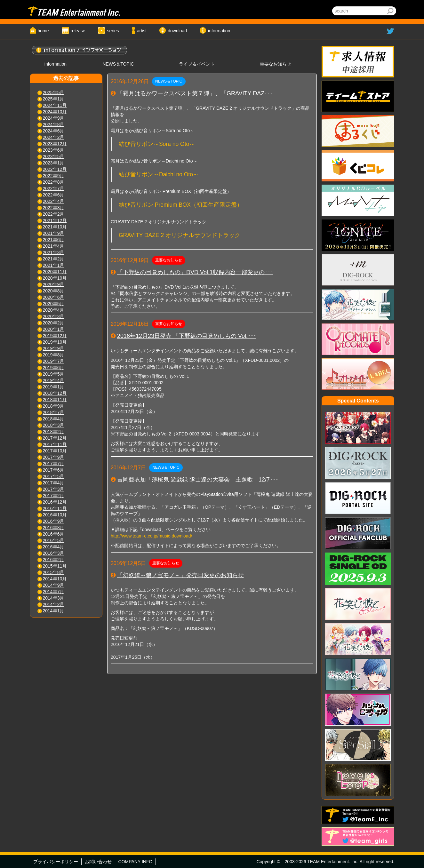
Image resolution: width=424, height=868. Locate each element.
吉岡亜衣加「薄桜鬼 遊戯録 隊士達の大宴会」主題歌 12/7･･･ (198, 480)
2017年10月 (55, 451)
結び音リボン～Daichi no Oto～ (159, 174)
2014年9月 (54, 585)
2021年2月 (54, 259)
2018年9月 (54, 406)
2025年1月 (54, 99)
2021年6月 (54, 240)
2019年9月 (54, 348)
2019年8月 (54, 355)
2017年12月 (55, 438)
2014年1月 (54, 611)
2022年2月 (54, 214)
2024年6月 (54, 131)
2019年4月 (54, 380)
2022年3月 (54, 208)
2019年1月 (54, 387)
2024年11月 (55, 105)
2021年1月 (54, 265)
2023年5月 (54, 156)
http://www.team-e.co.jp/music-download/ (151, 536)
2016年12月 (55, 502)
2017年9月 (54, 457)
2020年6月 (54, 297)
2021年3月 (54, 252)
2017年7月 (54, 464)
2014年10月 (55, 579)
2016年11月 (55, 508)
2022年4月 (54, 201)
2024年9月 (54, 118)
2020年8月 (54, 291)
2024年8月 (54, 124)
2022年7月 (54, 188)
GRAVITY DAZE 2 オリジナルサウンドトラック (180, 235)
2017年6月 (54, 470)
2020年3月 (54, 316)
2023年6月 (54, 150)
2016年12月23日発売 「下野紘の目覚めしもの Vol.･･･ (187, 336)
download (177, 31)
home (43, 31)
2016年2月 (54, 560)
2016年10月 (55, 515)
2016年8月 (54, 528)
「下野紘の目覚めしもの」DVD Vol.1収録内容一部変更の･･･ (195, 272)
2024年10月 (55, 112)
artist (142, 31)
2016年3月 (54, 553)
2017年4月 (54, 483)
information (219, 31)
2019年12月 (55, 336)
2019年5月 (54, 374)
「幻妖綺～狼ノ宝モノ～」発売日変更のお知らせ (180, 575)
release (78, 31)
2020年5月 (54, 304)
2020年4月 (54, 310)
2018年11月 (55, 400)
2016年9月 (54, 521)
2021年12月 (55, 220)
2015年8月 (54, 572)
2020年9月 (54, 284)
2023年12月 (55, 144)
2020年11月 (55, 272)
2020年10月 (55, 278)
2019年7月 (54, 361)
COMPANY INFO (136, 862)
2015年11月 (55, 566)
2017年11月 (55, 444)
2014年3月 (54, 598)
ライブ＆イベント (197, 64)
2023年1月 (54, 163)
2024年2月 (54, 137)
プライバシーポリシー (56, 862)
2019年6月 (54, 368)
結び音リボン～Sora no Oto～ (157, 144)
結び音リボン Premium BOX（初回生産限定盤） (181, 205)
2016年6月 (54, 534)
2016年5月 (54, 540)
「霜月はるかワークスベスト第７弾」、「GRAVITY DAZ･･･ (195, 93)
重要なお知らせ (276, 64)
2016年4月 (54, 547)
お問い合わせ (98, 862)
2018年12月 (55, 393)
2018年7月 (54, 412)
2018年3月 (54, 425)
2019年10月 (55, 342)
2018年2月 (54, 432)
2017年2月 (54, 496)
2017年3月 (54, 489)
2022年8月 (54, 182)
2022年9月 (54, 176)
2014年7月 (54, 592)
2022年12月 (55, 169)
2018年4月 (54, 419)
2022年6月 (54, 195)
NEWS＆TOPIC (118, 64)
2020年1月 (54, 329)
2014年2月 (54, 604)
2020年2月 (54, 323)
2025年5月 (54, 92)
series (113, 31)
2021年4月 (54, 246)
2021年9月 (54, 233)
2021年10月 (55, 227)
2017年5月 (54, 476)
